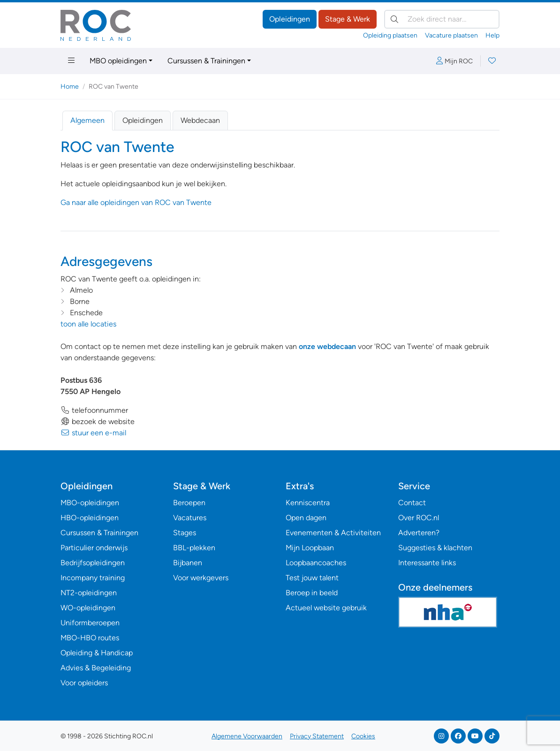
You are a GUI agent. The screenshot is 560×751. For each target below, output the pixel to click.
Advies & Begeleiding (96, 668)
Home (70, 87)
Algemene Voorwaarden (247, 736)
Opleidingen (290, 19)
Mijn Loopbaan (310, 548)
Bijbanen (188, 563)
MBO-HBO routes (90, 638)
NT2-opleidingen (89, 593)
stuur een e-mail (93, 433)
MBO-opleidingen (90, 503)
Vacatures (190, 518)
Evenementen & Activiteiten (333, 533)
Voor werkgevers (201, 578)
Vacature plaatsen (451, 35)
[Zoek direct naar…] (442, 19)
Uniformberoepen (90, 623)
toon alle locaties (88, 324)
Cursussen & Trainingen (206, 61)
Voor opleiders (84, 683)
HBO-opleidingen (90, 518)
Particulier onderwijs (94, 548)
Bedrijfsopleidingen (93, 563)
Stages (185, 533)
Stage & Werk (348, 19)
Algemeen (87, 120)
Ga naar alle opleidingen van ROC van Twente (136, 202)
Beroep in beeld (312, 593)
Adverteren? (419, 533)
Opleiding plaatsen (390, 35)
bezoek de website (98, 421)
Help (492, 35)
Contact (412, 503)
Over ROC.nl (419, 518)
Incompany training (93, 578)
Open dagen (306, 518)
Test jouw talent (312, 578)
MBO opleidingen (118, 61)
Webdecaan (200, 120)
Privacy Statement (317, 736)
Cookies (363, 736)
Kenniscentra (308, 503)
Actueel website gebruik (326, 608)
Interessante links (427, 563)
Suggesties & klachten (435, 548)
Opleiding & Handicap (97, 653)
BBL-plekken (194, 548)
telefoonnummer (94, 410)
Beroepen (189, 503)
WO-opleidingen (88, 608)
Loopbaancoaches (316, 563)
